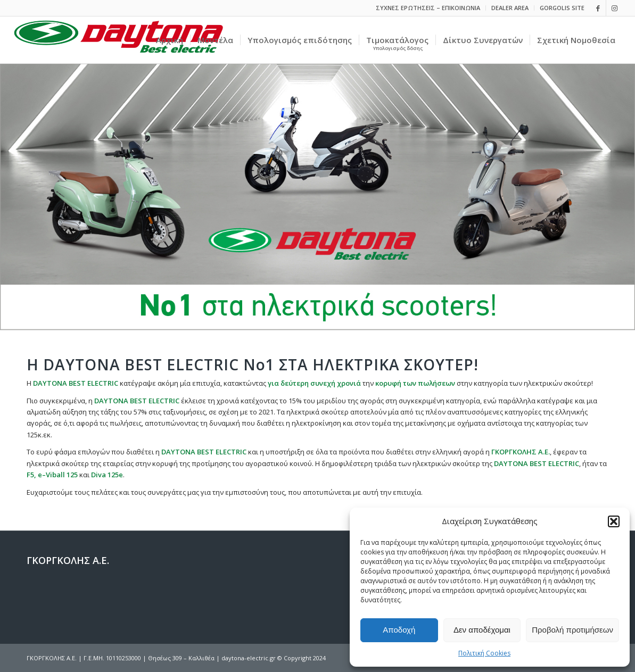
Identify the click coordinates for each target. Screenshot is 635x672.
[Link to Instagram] (614, 8)
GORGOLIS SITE (562, 8)
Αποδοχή (399, 630)
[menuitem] (428, 8)
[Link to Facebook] (598, 8)
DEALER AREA (510, 8)
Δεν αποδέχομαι (482, 630)
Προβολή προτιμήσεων (572, 630)
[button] (614, 521)
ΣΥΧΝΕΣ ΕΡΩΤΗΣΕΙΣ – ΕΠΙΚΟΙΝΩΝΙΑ (428, 8)
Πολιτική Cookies (484, 653)
